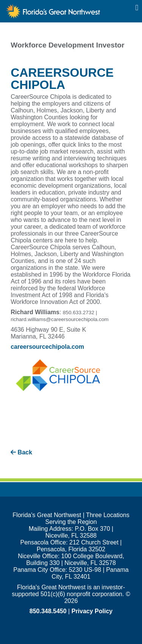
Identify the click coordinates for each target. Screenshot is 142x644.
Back (21, 452)
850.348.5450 (48, 611)
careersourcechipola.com (47, 347)
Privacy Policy (92, 611)
